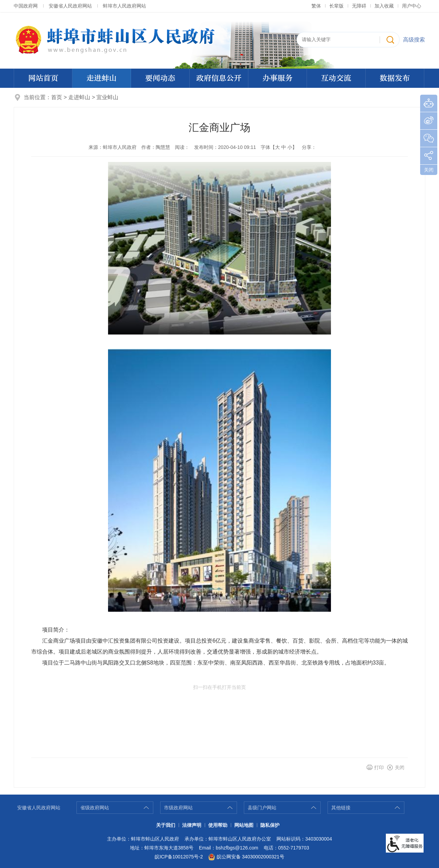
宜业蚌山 (107, 97)
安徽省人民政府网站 (70, 6)
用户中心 (412, 6)
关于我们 (166, 825)
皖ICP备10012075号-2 (179, 857)
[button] (336, 6)
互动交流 (336, 78)
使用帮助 (218, 825)
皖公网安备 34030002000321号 (246, 857)
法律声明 (192, 825)
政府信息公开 (219, 78)
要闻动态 (160, 78)
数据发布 (395, 78)
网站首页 (43, 78)
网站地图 (244, 825)
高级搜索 (414, 40)
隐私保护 (270, 825)
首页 (57, 97)
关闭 (400, 767)
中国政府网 (26, 6)
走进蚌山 (102, 78)
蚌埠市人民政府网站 (124, 6)
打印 (379, 767)
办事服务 (277, 78)
